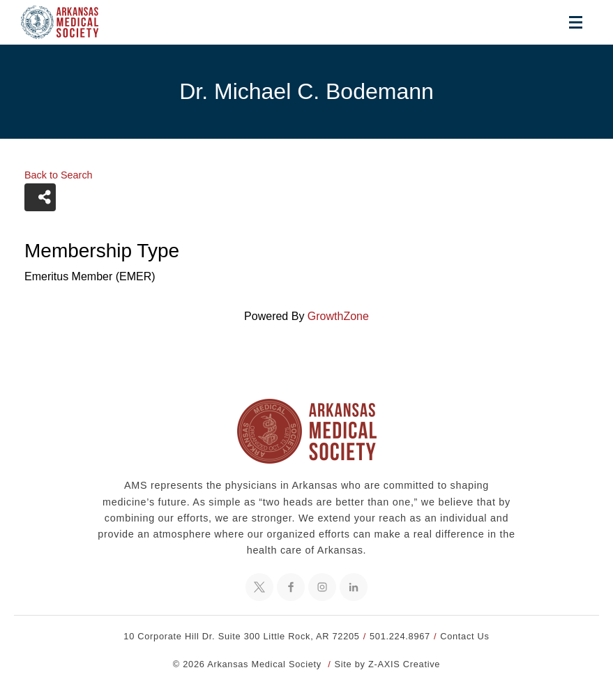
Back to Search (59, 175)
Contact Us (465, 636)
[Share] (40, 197)
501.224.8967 (400, 636)
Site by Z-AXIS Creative (388, 664)
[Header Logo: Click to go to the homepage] (70, 22)
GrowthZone (338, 316)
